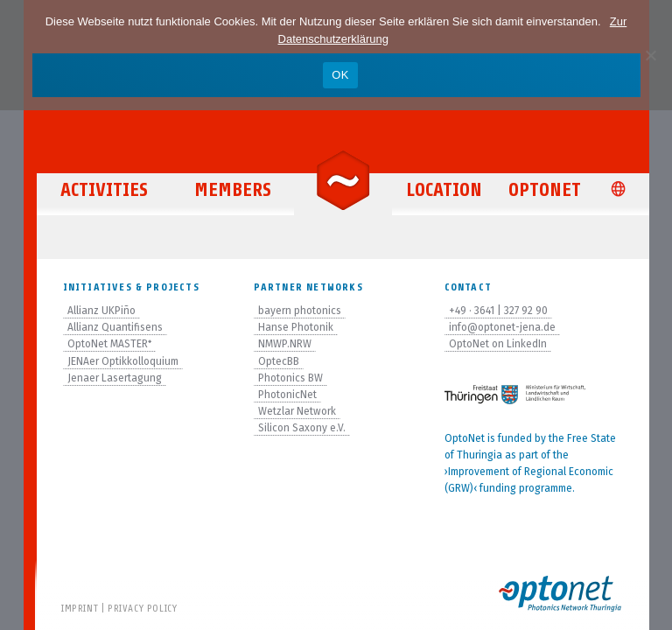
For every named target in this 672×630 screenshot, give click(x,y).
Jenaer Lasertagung (115, 378)
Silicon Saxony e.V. (302, 428)
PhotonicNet (287, 395)
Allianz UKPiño (101, 311)
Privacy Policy (142, 608)
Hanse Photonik (296, 327)
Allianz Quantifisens (115, 327)
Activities (104, 190)
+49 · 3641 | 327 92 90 (498, 311)
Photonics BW (290, 378)
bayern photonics (300, 311)
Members (233, 190)
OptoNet (545, 190)
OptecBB (279, 361)
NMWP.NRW (285, 344)
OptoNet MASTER (110, 344)
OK (340, 75)
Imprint (80, 608)
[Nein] (650, 55)
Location (444, 190)
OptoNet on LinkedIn (498, 344)
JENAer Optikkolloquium (123, 361)
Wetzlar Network (297, 411)
